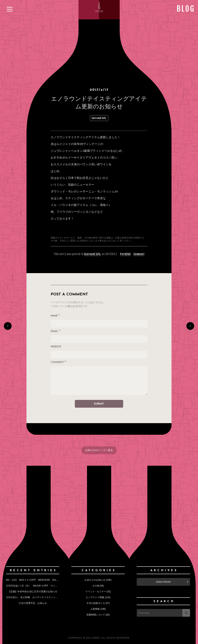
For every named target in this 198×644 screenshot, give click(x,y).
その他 (96, 586)
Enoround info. (99, 118)
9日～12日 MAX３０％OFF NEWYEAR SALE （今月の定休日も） (44, 580)
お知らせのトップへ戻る (99, 450)
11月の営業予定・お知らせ (33, 603)
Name (55, 316)
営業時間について (96, 615)
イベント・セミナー (96, 592)
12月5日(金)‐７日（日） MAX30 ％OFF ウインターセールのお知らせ (43, 586)
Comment (139, 254)
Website (56, 347)
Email (55, 332)
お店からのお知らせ (95, 580)
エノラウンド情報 (95, 597)
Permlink (125, 254)
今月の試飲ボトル (96, 603)
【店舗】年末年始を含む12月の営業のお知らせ (33, 592)
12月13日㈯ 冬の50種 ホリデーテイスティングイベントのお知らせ (42, 597)
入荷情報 (95, 609)
